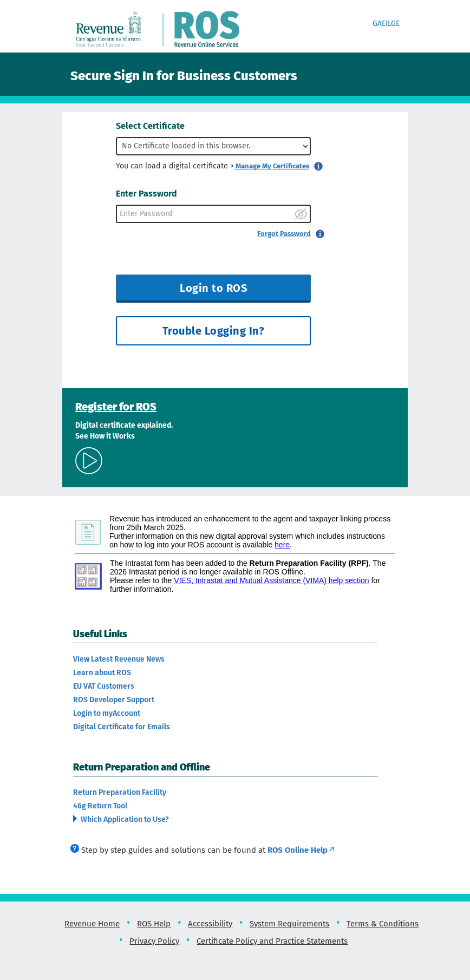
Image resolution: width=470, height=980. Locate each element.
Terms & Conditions (383, 924)
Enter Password (146, 194)
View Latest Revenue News (119, 659)
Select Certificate (150, 126)
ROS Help (154, 924)
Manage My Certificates (272, 166)
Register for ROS (116, 407)
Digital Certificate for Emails (122, 727)
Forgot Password (284, 234)
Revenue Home (92, 924)
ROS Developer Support (114, 700)
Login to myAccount (107, 713)
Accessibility (210, 924)
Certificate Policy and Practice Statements (272, 941)
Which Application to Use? (124, 819)
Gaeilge (386, 24)
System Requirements (289, 924)
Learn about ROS (102, 673)
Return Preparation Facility (120, 792)
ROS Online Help (302, 850)
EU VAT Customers (104, 686)
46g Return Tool (100, 806)
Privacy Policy (154, 941)
